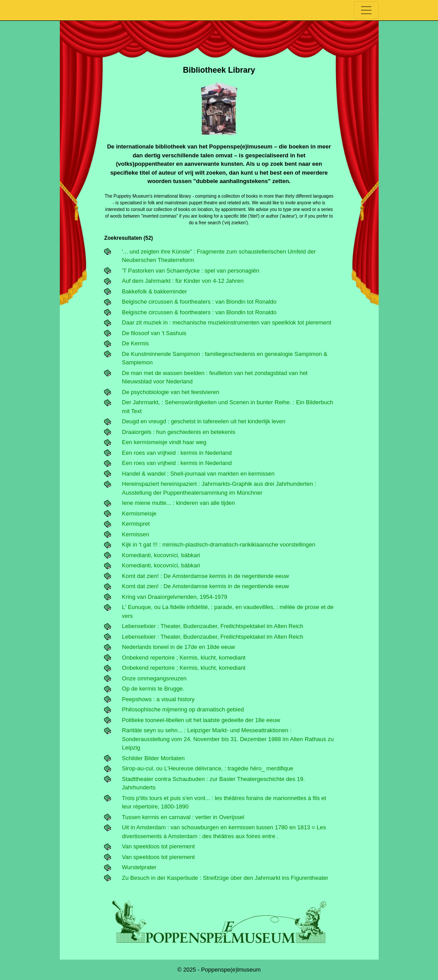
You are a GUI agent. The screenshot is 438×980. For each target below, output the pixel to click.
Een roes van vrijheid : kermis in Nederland (177, 453)
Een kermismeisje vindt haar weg (164, 442)
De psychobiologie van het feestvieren (171, 392)
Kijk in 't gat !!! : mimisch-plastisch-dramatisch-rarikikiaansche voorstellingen (219, 545)
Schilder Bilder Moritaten (153, 758)
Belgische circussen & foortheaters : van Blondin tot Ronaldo (199, 302)
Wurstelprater (139, 867)
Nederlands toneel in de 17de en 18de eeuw (178, 647)
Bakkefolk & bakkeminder (154, 291)
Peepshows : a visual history (158, 699)
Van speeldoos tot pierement (158, 846)
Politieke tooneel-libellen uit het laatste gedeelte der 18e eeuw (201, 720)
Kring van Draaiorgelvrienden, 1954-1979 (174, 597)
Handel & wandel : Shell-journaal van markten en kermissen (198, 474)
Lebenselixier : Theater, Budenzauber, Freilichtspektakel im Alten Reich (213, 626)
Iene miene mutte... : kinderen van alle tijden (178, 503)
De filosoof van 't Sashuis (154, 333)
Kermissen (135, 534)
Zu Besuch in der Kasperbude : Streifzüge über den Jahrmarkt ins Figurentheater (225, 878)
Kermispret (136, 524)
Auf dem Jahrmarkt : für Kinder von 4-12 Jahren (183, 281)
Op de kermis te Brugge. (153, 689)
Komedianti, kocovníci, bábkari (161, 555)
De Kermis (135, 343)
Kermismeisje (139, 513)
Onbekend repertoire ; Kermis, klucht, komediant (184, 658)
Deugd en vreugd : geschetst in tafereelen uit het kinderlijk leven (203, 421)
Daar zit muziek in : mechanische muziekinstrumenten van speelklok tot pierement (227, 322)
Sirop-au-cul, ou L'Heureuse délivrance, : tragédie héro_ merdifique (207, 768)
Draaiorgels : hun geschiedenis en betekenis (178, 432)
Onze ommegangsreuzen (154, 678)
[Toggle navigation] (366, 10)
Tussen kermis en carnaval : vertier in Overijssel (183, 817)
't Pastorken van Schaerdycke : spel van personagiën (190, 271)
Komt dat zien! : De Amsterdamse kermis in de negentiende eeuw (205, 576)
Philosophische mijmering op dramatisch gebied (183, 709)
